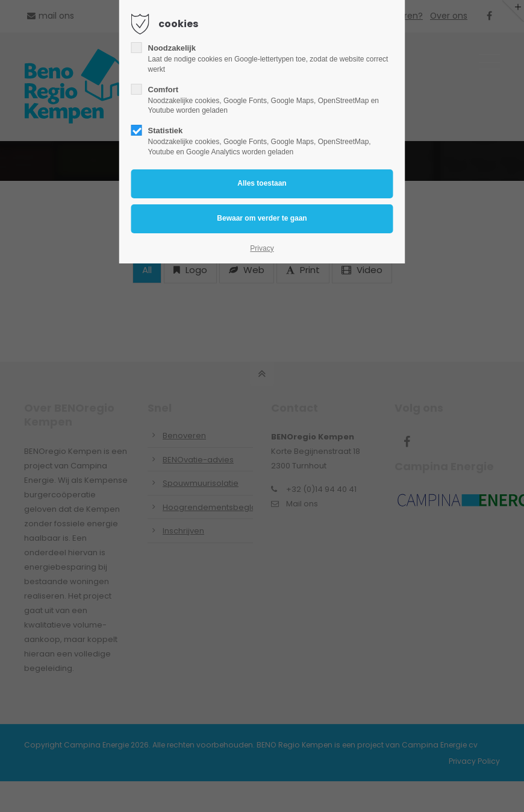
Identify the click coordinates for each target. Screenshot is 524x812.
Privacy (262, 248)
